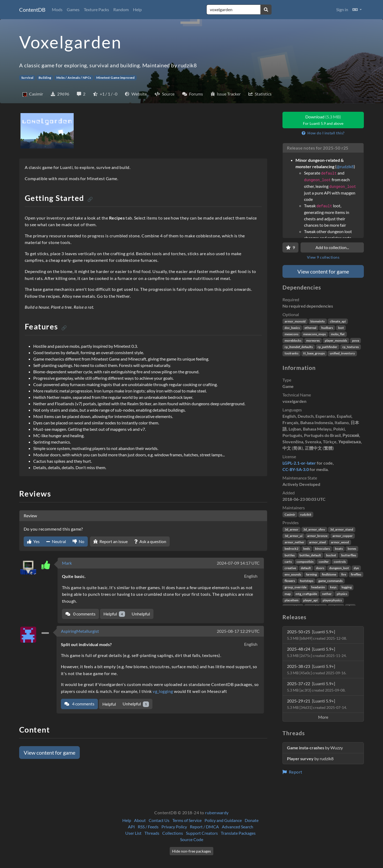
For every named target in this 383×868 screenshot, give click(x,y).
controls (340, 562)
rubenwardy (217, 813)
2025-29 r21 (317, 704)
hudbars (327, 328)
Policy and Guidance (223, 820)
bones (352, 549)
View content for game (49, 753)
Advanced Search (238, 827)
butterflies (349, 555)
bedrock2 (292, 549)
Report (292, 772)
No (78, 541)
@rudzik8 (345, 166)
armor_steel (317, 542)
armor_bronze (317, 536)
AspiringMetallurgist (80, 631)
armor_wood (340, 542)
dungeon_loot (339, 568)
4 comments (79, 704)
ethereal (310, 328)
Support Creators (202, 833)
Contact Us (159, 820)
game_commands (330, 581)
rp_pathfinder (327, 347)
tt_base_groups (314, 353)
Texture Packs (96, 9)
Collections (173, 833)
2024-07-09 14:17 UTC (238, 563)
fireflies (356, 574)
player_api (310, 600)
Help (137, 9)
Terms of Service (187, 820)
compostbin (305, 562)
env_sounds (293, 574)
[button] (357, 10)
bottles (290, 555)
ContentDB (32, 10)
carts (288, 562)
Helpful (114, 614)
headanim (318, 587)
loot (341, 328)
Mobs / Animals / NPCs (74, 78)
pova (356, 340)
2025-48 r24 (317, 652)
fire (344, 574)
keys (333, 587)
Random (121, 9)
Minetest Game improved (116, 78)
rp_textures (351, 347)
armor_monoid (295, 321)
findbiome (329, 574)
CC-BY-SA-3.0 (296, 469)
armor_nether (294, 542)
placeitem (292, 600)
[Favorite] (290, 247)
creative (290, 568)
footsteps (307, 581)
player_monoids (336, 340)
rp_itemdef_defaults (299, 347)
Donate (252, 820)
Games (73, 9)
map (288, 594)
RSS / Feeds (148, 827)
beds (307, 549)
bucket (331, 555)
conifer (324, 562)
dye (356, 568)
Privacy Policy (174, 827)
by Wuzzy (315, 748)
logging (347, 587)
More (323, 717)
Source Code (192, 839)
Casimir (290, 514)
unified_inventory (342, 353)
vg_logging (163, 691)
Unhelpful (141, 614)
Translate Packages (238, 833)
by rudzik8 (310, 759)
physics (342, 594)
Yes (33, 541)
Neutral (56, 541)
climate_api (338, 321)
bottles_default (310, 555)
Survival (27, 78)
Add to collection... (332, 247)
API (131, 827)
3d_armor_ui (294, 536)
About (140, 820)
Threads (152, 833)
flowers (290, 581)
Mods (57, 9)
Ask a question (150, 541)
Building (45, 78)
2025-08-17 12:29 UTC (238, 631)
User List (133, 833)
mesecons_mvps (315, 334)
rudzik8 (306, 514)
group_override (295, 587)
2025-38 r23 (317, 669)
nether (327, 594)
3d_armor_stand (342, 529)
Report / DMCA (204, 827)
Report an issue (111, 541)
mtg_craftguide (306, 594)
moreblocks (293, 340)
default (306, 568)
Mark (67, 563)
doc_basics (292, 328)
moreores (313, 340)
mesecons (292, 334)
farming (311, 574)
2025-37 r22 (316, 687)
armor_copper (343, 536)
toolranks (292, 353)
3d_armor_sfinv (314, 529)
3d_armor (292, 529)
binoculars (322, 549)
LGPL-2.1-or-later (299, 463)
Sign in (342, 9)
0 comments (80, 614)
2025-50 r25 (317, 635)
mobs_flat (338, 334)
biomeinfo (318, 321)
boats (339, 549)
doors (320, 568)
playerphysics (332, 600)
